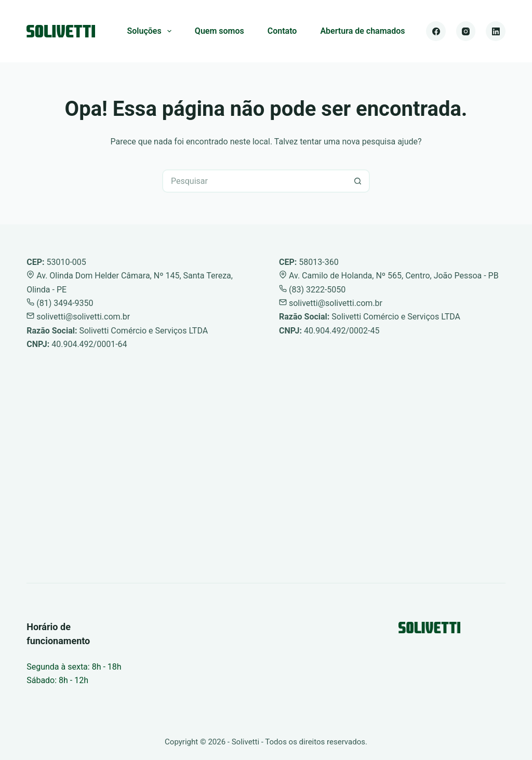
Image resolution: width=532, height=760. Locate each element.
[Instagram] (466, 31)
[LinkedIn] (496, 31)
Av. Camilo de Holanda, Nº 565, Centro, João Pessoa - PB (389, 276)
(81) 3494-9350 (60, 303)
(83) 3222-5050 (312, 290)
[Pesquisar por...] (254, 181)
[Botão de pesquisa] (358, 181)
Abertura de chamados (362, 31)
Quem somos (220, 31)
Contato (282, 31)
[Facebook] (436, 31)
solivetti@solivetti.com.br (78, 317)
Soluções (151, 31)
